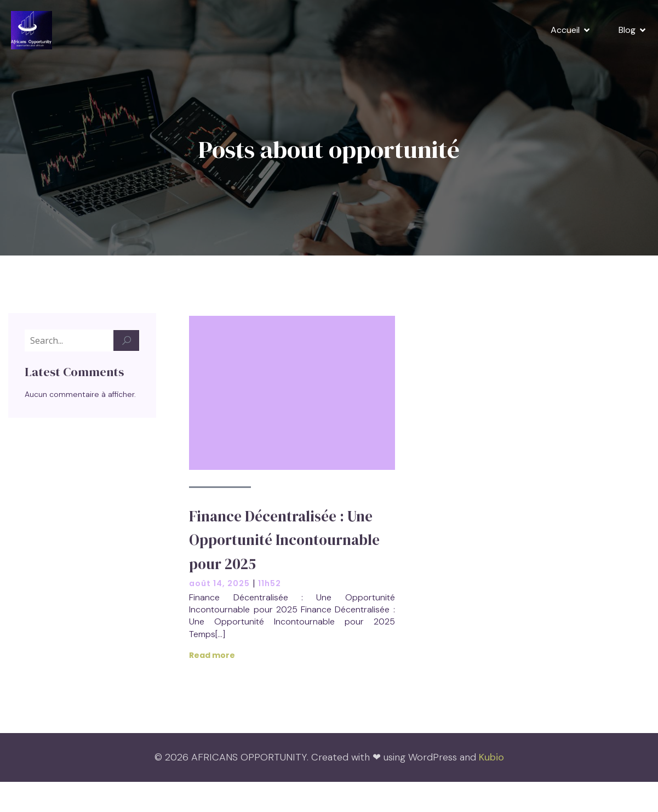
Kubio (491, 758)
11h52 (270, 584)
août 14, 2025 (219, 584)
